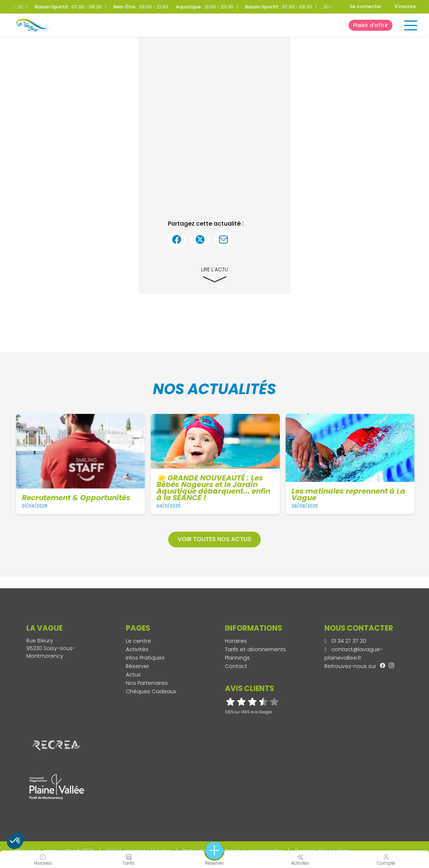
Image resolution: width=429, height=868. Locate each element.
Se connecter (366, 6)
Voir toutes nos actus (214, 539)
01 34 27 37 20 (345, 641)
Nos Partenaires (147, 683)
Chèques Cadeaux (151, 691)
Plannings (237, 658)
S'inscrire (405, 6)
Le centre (138, 641)
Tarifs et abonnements (255, 649)
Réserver (138, 666)
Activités (137, 649)
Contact (236, 666)
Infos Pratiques (145, 658)
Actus (133, 675)
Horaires (236, 641)
